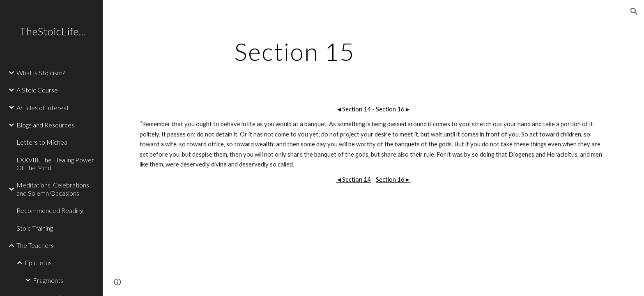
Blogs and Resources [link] (45, 125)
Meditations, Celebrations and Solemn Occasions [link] (53, 189)
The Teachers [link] (35, 245)
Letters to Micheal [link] (43, 142)
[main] (294, 51)
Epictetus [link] (38, 262)
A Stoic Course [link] (37, 90)
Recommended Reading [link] (50, 210)
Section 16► (393, 109)
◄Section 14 (353, 109)
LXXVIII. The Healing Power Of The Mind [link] (55, 164)
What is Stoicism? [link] (41, 73)
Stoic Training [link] (35, 228)
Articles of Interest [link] (43, 108)
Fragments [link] (48, 280)
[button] (634, 12)
